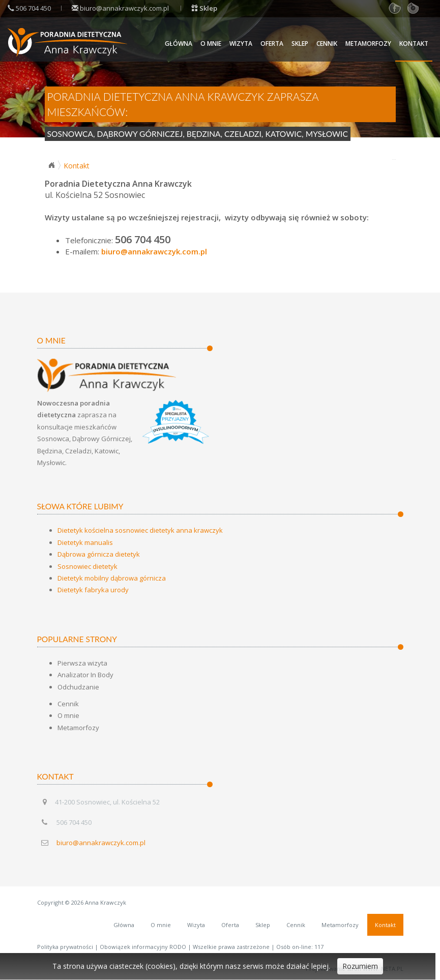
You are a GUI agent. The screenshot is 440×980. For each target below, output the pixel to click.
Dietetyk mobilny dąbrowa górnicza (112, 578)
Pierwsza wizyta (82, 663)
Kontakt (414, 44)
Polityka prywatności (65, 947)
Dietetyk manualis (85, 542)
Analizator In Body (85, 675)
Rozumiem (360, 966)
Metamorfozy (368, 44)
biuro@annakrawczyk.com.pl (120, 8)
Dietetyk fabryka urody (93, 590)
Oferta (272, 44)
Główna (179, 44)
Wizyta (241, 44)
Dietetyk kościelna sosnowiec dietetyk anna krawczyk (140, 530)
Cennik (327, 44)
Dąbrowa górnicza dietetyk (99, 554)
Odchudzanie (78, 687)
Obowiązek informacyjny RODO (144, 947)
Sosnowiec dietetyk (87, 566)
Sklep (300, 44)
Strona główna (51, 165)
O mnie (211, 44)
